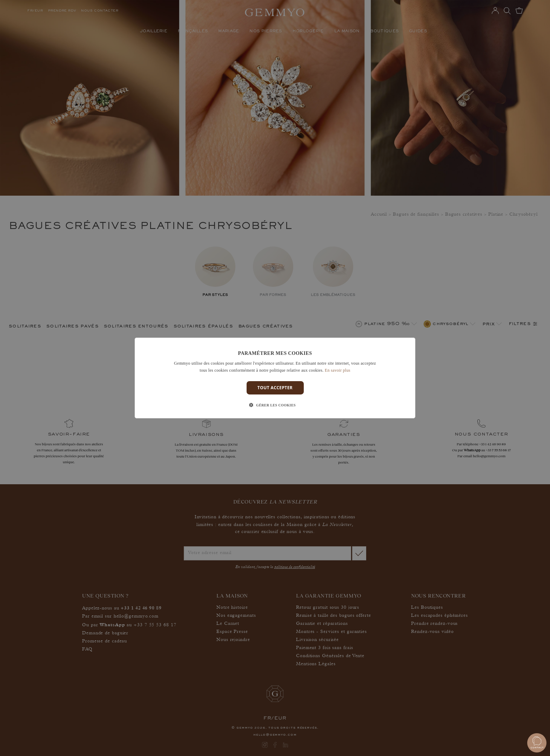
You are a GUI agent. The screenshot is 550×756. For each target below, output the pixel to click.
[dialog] (275, 378)
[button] (275, 405)
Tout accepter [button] (275, 388)
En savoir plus (338, 370)
